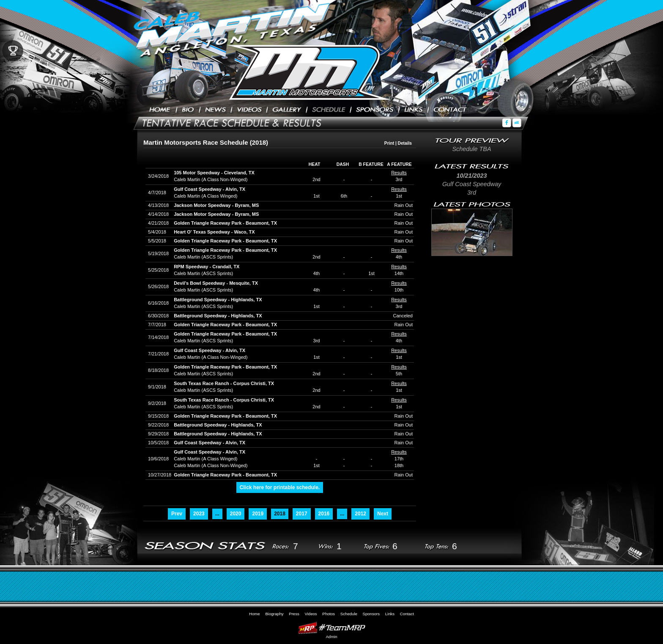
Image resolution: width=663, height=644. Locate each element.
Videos (249, 110)
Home (160, 110)
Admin (331, 637)
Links (414, 110)
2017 (302, 514)
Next (383, 514)
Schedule (329, 110)
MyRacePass (331, 628)
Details (405, 143)
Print (389, 143)
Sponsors (375, 110)
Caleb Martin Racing (304, 72)
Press (216, 110)
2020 (236, 514)
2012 (360, 514)
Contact (450, 110)
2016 (324, 514)
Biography (188, 110)
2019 (258, 514)
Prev (177, 514)
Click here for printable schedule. (280, 487)
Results (399, 173)
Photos (287, 110)
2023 (199, 514)
